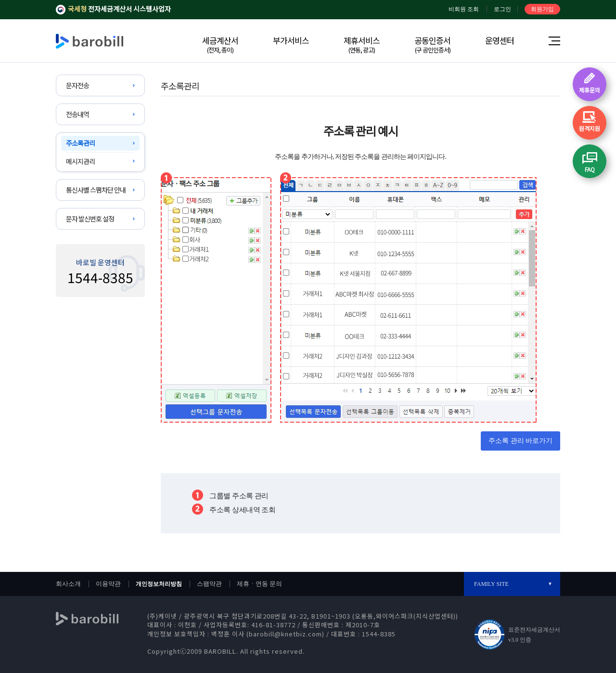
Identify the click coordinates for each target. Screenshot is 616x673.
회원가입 (542, 9)
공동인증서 (432, 44)
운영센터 (500, 40)
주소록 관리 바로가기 (520, 441)
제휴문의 (590, 90)
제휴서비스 (362, 44)
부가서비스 (291, 40)
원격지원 (590, 128)
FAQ (590, 169)
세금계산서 (220, 44)
